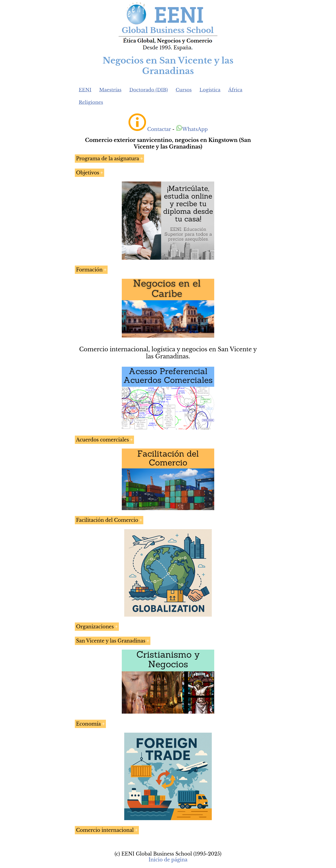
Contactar (159, 129)
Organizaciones (95, 627)
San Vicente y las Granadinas (111, 641)
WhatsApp (192, 129)
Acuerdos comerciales (102, 440)
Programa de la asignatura (107, 159)
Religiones (91, 102)
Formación (89, 270)
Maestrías (110, 90)
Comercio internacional (105, 830)
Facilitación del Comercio (107, 520)
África (235, 90)
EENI (85, 90)
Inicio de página (168, 860)
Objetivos (88, 173)
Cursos (184, 90)
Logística (210, 90)
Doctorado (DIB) (149, 90)
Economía (88, 724)
